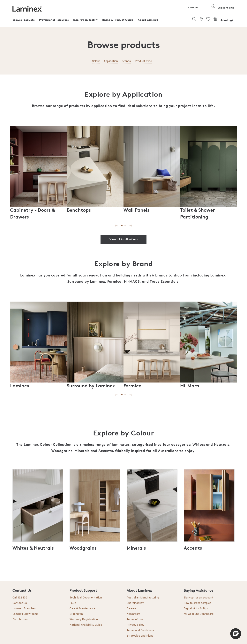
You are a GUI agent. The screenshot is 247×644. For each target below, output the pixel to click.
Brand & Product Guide (118, 20)
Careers (193, 7)
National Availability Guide (86, 625)
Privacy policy (135, 625)
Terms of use (135, 619)
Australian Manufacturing (143, 598)
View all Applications (124, 239)
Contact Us (20, 603)
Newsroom (133, 614)
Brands (126, 61)
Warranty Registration (84, 619)
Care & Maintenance (82, 609)
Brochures (76, 614)
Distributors (20, 619)
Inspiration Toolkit (85, 20)
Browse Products (23, 20)
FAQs (73, 603)
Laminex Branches (24, 609)
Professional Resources (54, 20)
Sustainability (135, 603)
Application (111, 61)
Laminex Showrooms (25, 614)
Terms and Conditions (140, 630)
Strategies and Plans (140, 636)
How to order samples (198, 603)
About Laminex (148, 20)
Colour (96, 61)
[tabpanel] (38, 172)
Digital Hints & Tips (196, 609)
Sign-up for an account (198, 598)
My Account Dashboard (199, 614)
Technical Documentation (86, 598)
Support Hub (223, 8)
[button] (236, 634)
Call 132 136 (20, 598)
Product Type (143, 61)
